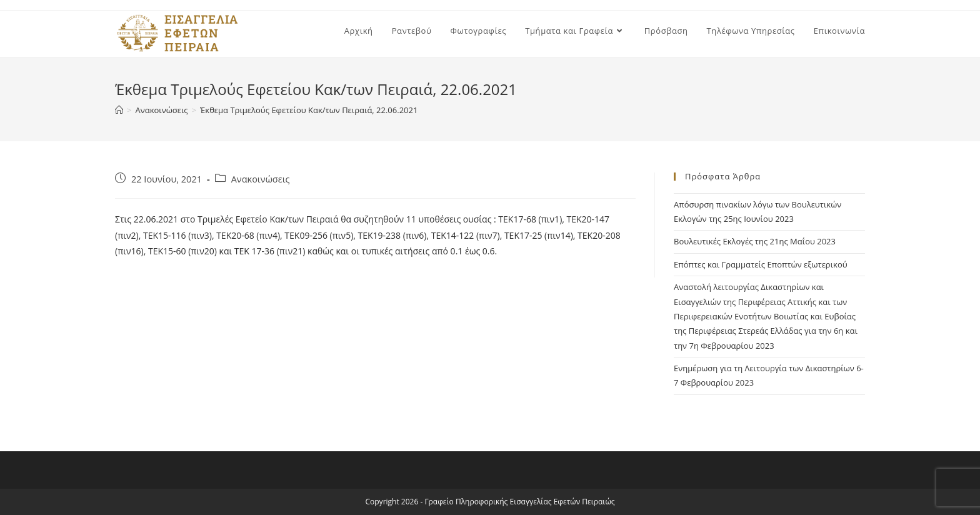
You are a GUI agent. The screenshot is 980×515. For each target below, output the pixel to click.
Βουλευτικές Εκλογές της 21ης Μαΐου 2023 (755, 241)
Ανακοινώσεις (261, 179)
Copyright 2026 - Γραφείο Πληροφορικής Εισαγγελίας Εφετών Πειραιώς (490, 502)
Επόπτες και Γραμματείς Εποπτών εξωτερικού (761, 264)
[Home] (119, 110)
